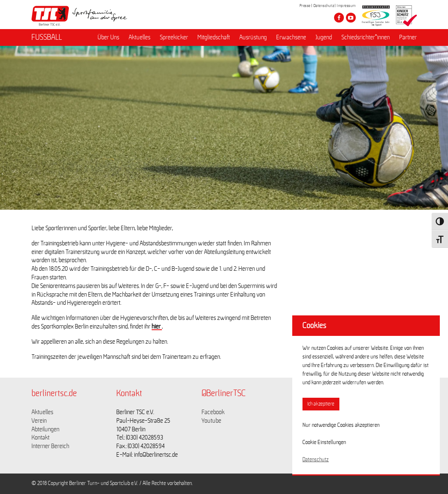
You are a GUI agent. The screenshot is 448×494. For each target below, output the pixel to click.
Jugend (324, 37)
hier (157, 326)
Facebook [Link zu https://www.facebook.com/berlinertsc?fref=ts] (213, 412)
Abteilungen (45, 429)
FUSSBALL (47, 37)
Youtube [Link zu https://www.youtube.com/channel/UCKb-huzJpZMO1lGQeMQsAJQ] (211, 421)
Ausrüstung (253, 37)
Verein (39, 421)
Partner (408, 37)
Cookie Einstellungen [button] (324, 442)
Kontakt (41, 437)
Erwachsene (291, 37)
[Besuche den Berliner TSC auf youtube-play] (351, 18)
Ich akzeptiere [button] (321, 404)
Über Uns (108, 37)
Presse (305, 6)
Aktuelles (140, 37)
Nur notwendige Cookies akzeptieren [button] (341, 425)
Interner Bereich (50, 446)
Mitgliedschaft (214, 37)
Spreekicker (174, 37)
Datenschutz (324, 6)
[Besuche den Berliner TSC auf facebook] (339, 18)
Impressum (346, 6)
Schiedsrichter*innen (366, 37)
